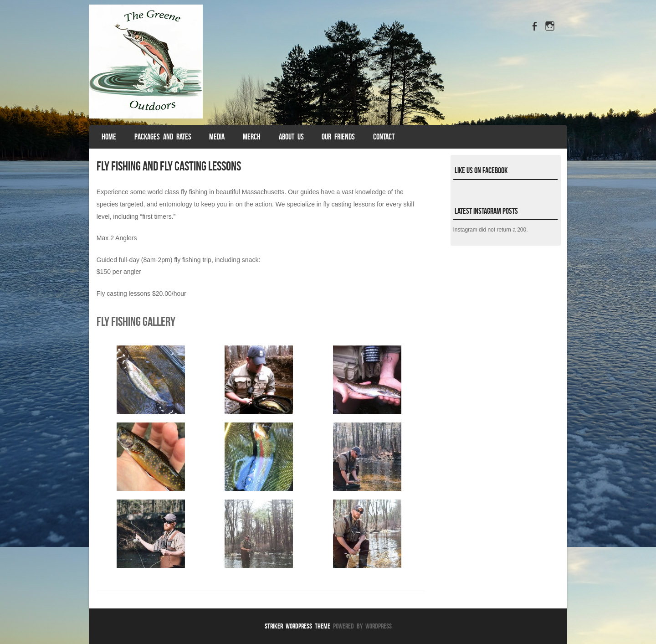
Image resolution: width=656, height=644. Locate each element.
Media (217, 137)
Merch (252, 137)
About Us (291, 137)
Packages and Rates (163, 137)
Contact (384, 137)
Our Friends (338, 137)
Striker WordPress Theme (297, 626)
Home (109, 137)
